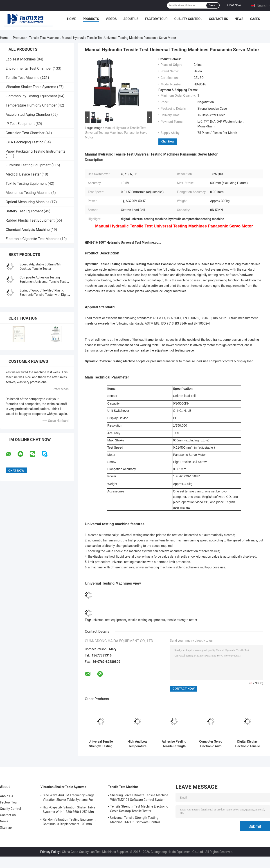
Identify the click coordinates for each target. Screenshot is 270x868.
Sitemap (6, 828)
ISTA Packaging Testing (25, 142)
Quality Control (188, 19)
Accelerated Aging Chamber (28, 115)
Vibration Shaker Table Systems (31, 87)
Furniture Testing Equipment (28, 165)
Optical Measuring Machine (27, 202)
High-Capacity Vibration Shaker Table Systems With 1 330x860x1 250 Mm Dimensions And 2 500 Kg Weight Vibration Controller (69, 810)
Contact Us (218, 19)
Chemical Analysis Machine (28, 230)
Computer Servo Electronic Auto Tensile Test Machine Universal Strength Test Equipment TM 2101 (211, 744)
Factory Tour (156, 19)
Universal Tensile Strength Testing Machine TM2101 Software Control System (101, 744)
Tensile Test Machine (44, 38)
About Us (131, 19)
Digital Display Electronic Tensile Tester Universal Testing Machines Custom (247, 744)
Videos (111, 19)
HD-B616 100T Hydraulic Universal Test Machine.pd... (123, 243)
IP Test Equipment (20, 124)
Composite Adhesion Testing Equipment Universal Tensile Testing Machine (45, 282)
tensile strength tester (182, 620)
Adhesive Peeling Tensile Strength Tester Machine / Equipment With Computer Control (174, 744)
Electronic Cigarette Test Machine (33, 239)
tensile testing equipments (146, 620)
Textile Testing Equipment (26, 184)
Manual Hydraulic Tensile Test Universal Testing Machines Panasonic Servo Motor (116, 133)
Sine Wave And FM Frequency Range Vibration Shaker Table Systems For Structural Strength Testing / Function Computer (69, 798)
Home (72, 19)
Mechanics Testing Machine (28, 193)
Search (213, 5)
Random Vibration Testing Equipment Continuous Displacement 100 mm (69, 822)
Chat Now (234, 5)
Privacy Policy (50, 852)
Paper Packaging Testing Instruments (36, 151)
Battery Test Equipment (24, 211)
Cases (255, 19)
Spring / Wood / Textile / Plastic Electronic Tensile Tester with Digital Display (45, 295)
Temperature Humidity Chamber (31, 105)
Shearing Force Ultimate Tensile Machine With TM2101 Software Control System (139, 797)
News (239, 19)
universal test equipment (109, 620)
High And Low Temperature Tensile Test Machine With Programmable (137, 744)
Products (91, 19)
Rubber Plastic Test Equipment (30, 220)
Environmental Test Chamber (29, 68)
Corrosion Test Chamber (25, 133)
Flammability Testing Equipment (31, 96)
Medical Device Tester (23, 174)
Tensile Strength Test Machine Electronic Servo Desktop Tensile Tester (139, 809)
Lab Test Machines (21, 59)
